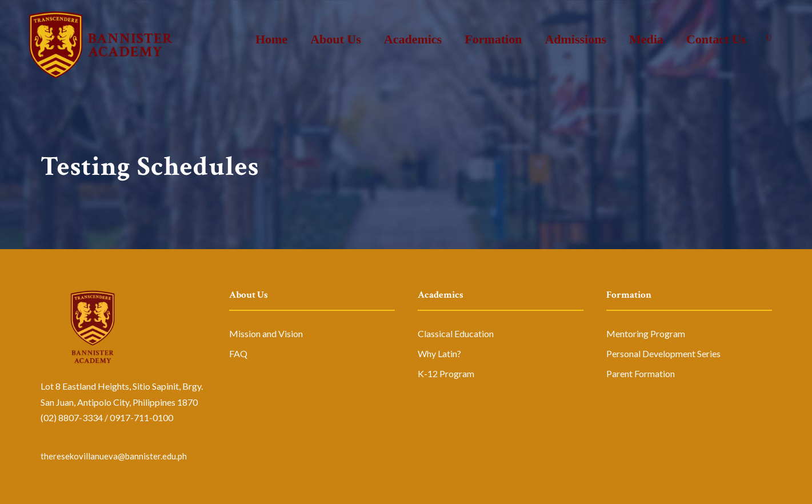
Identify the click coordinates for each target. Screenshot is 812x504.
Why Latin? (439, 353)
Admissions (575, 39)
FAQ (238, 353)
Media (646, 39)
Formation (493, 39)
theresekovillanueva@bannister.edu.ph (114, 456)
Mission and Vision (266, 333)
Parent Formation (641, 373)
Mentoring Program (646, 333)
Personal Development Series (663, 353)
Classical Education (456, 333)
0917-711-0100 (141, 417)
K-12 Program (446, 373)
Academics (413, 39)
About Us (336, 39)
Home (271, 39)
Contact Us (716, 39)
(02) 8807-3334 (72, 417)
